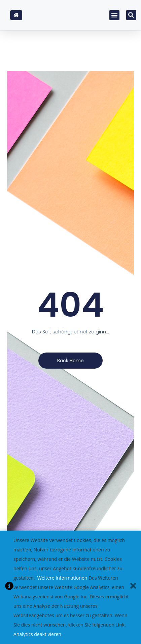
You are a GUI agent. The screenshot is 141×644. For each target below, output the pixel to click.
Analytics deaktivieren (37, 634)
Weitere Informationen (62, 578)
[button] (114, 15)
